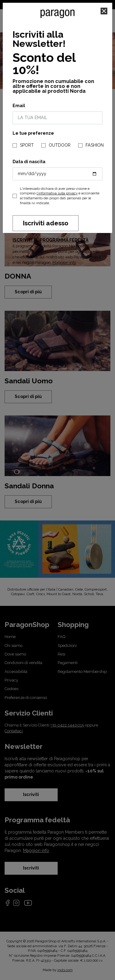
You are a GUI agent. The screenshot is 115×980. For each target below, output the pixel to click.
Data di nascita (29, 162)
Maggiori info (64, 263)
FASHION (95, 145)
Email (19, 106)
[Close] (104, 11)
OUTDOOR (60, 145)
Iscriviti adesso (46, 223)
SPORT (27, 145)
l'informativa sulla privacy (57, 193)
